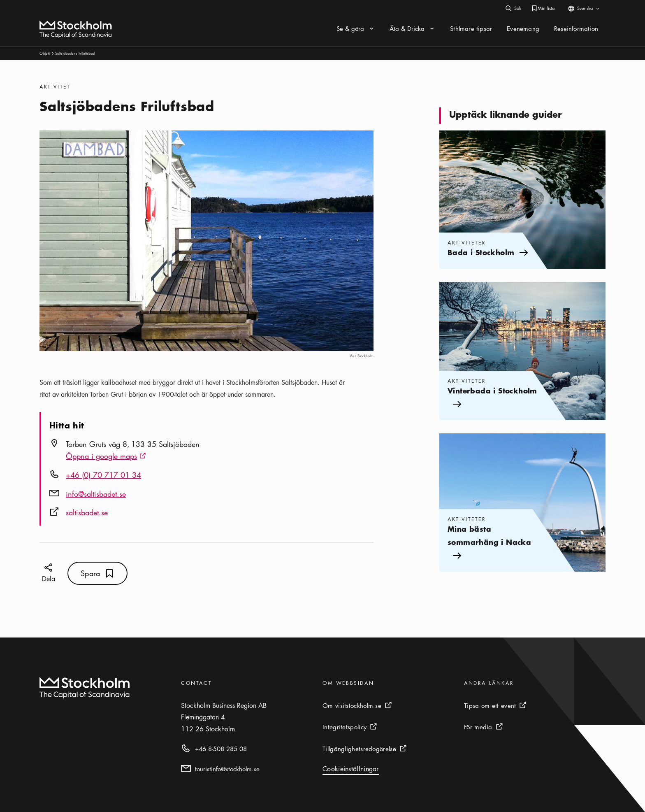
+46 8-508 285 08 (221, 749)
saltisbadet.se (87, 512)
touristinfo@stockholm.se (227, 769)
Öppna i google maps (106, 457)
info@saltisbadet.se (96, 494)
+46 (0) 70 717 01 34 (103, 475)
